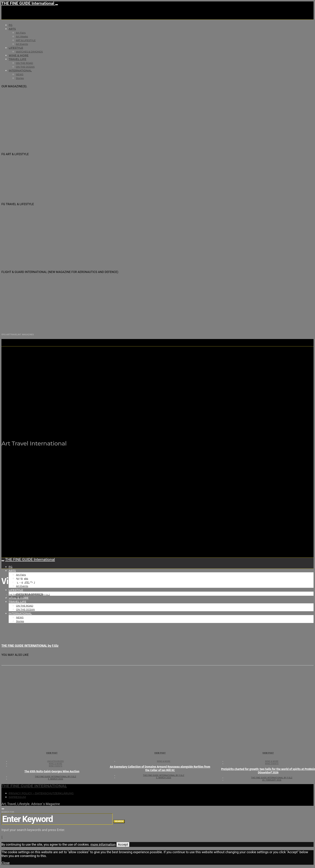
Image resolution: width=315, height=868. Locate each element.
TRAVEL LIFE (17, 59)
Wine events (56, 766)
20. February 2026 (272, 780)
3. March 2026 (164, 778)
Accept (123, 844)
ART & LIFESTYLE (26, 40)
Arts (12, 29)
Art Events (22, 44)
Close (5, 863)
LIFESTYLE (16, 48)
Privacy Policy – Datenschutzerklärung (41, 793)
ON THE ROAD (24, 63)
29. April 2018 (16, 597)
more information (103, 844)
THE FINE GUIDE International (28, 3)
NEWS (20, 74)
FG (11, 25)
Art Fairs (21, 33)
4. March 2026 (56, 779)
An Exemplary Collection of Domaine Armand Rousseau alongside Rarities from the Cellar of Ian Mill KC (160, 768)
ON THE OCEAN (25, 67)
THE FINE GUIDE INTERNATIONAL (34, 786)
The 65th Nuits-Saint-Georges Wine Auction (52, 771)
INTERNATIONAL (20, 71)
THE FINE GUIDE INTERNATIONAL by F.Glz (29, 595)
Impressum (17, 797)
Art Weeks (22, 36)
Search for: (8, 812)
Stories (20, 78)
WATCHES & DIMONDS (29, 52)
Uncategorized (56, 761)
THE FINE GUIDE (72, 425)
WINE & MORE (19, 55)
